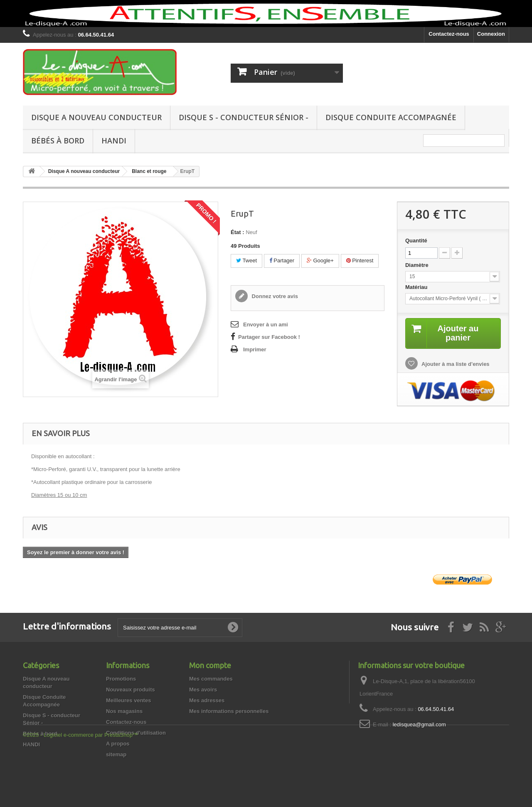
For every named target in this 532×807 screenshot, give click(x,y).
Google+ (320, 260)
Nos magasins (124, 711)
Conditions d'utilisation (136, 733)
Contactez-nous (449, 34)
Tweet (246, 260)
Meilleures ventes (128, 700)
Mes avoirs (203, 690)
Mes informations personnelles (229, 711)
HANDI (114, 141)
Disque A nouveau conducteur (96, 117)
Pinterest (360, 260)
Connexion (491, 34)
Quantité (416, 241)
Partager (282, 260)
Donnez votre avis (274, 296)
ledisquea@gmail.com (419, 724)
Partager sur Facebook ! (269, 337)
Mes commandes (211, 679)
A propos (118, 744)
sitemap (116, 754)
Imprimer (255, 349)
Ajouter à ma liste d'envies (455, 364)
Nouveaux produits (131, 690)
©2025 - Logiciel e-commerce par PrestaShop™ (80, 784)
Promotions (121, 679)
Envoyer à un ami (266, 325)
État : (238, 232)
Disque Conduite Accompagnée (391, 117)
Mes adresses (207, 700)
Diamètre (417, 265)
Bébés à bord (58, 141)
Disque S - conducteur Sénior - (244, 117)
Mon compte (210, 665)
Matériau (417, 287)
